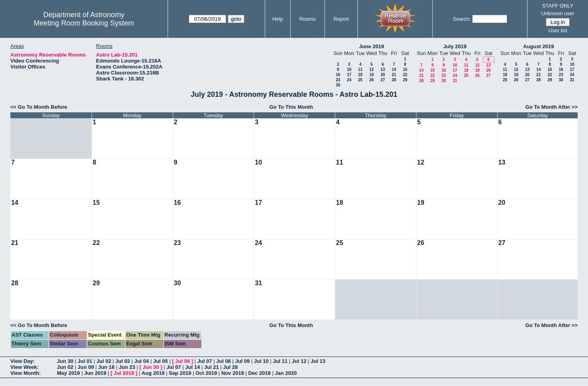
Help (278, 19)
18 (360, 75)
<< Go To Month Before (39, 107)
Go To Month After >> (552, 107)
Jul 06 (183, 361)
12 (372, 70)
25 (360, 80)
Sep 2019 (180, 373)
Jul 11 (280, 361)
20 (383, 75)
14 (394, 70)
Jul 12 (299, 361)
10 (349, 70)
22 (405, 75)
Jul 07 (205, 361)
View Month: (25, 373)
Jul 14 (192, 367)
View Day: (22, 361)
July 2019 (455, 46)
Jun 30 (65, 361)
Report (341, 19)
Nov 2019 (233, 373)
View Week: (24, 367)
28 (394, 80)
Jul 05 (161, 361)
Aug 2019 (153, 373)
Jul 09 (242, 361)
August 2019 (538, 46)
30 (338, 85)
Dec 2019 (259, 373)
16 (338, 75)
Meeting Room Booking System (84, 23)
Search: (462, 19)
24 (349, 80)
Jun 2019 (95, 373)
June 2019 (372, 46)
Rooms (308, 19)
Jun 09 (86, 367)
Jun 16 (106, 367)
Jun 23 (127, 367)
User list (558, 30)
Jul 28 (230, 367)
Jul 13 (318, 361)
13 (383, 70)
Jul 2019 (124, 373)
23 (338, 80)
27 (383, 80)
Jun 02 (65, 367)
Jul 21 (212, 367)
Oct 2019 (206, 373)
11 (360, 70)
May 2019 (68, 373)
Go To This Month (291, 107)
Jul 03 (123, 361)
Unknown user (558, 13)
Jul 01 (85, 361)
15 (405, 70)
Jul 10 (261, 361)
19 (372, 75)
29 (405, 80)
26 (372, 80)
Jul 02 (104, 361)
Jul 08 (224, 361)
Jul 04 (142, 361)
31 (455, 81)
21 (394, 75)
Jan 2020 (286, 373)
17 (349, 75)
